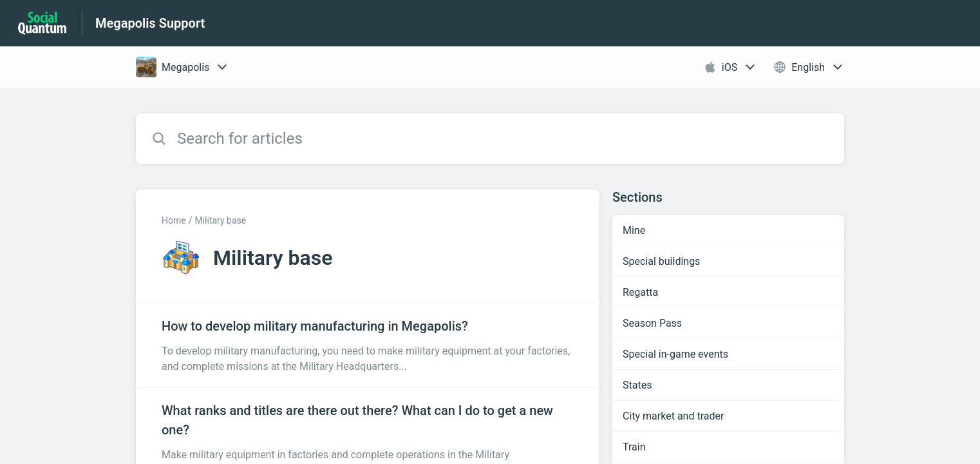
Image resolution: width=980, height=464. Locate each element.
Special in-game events (675, 354)
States (637, 385)
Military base (220, 220)
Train (634, 447)
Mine (634, 230)
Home (174, 220)
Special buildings (661, 261)
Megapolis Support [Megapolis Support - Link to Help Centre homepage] (150, 23)
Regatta (640, 292)
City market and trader (673, 416)
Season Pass (652, 323)
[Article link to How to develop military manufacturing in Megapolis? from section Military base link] (368, 345)
